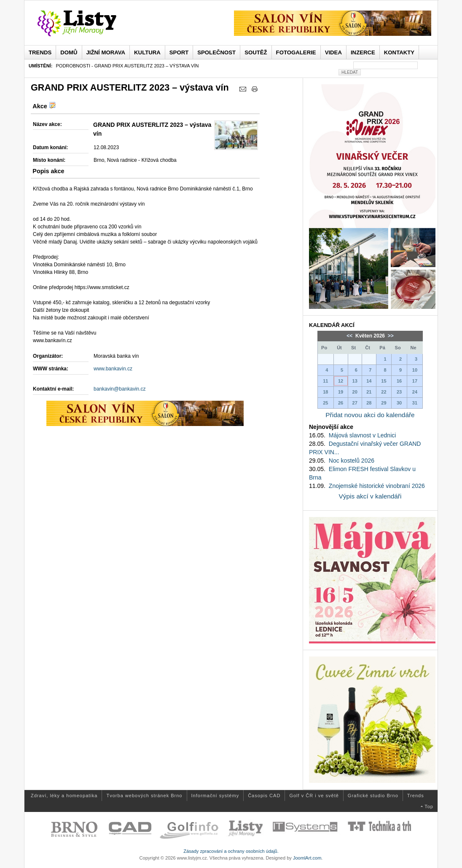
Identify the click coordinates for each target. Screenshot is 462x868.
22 (384, 392)
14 (369, 381)
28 (369, 403)
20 (355, 392)
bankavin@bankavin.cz (120, 389)
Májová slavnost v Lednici (363, 435)
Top (429, 806)
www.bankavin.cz (113, 369)
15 (384, 381)
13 (355, 381)
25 (325, 403)
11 (325, 381)
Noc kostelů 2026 (352, 461)
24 (415, 392)
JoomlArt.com (307, 858)
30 (399, 403)
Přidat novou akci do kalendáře (370, 415)
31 (415, 403)
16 (399, 381)
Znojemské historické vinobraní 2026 (377, 486)
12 (341, 381)
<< (350, 336)
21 (369, 392)
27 (355, 403)
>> (390, 336)
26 (341, 403)
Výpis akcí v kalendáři (370, 496)
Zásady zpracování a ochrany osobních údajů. (231, 851)
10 (415, 370)
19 (341, 392)
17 (415, 381)
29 (384, 403)
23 (399, 392)
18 (325, 392)
